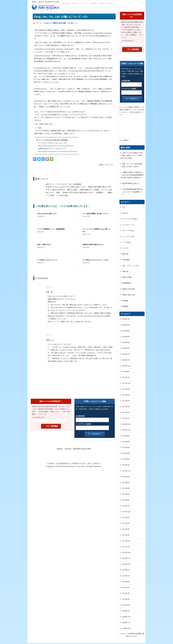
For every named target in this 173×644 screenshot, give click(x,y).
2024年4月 (126, 325)
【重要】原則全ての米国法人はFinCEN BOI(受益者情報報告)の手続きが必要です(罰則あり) (132, 175)
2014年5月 (126, 465)
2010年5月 (126, 587)
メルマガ (125, 248)
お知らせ (125, 213)
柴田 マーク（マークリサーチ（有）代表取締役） (64, 184)
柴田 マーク (74, 23)
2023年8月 (126, 331)
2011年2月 (126, 541)
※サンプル (42, 414)
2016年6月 (126, 447)
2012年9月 (126, 477)
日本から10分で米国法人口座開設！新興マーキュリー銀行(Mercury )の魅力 (131, 155)
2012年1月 (126, 506)
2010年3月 (126, 599)
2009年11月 (126, 623)
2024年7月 (126, 319)
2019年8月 (126, 372)
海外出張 (125, 271)
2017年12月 (126, 383)
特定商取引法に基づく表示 (81, 463)
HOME (66, 6)
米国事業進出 (127, 283)
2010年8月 (126, 570)
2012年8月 (126, 482)
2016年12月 (126, 424)
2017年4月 (126, 412)
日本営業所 (126, 260)
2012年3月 (126, 494)
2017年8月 (126, 395)
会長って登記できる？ (44, 244)
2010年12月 (126, 552)
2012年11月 (126, 471)
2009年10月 (126, 628)
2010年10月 (126, 564)
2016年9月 (126, 436)
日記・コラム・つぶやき (131, 266)
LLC (123, 207)
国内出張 (125, 254)
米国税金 (125, 301)
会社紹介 (110, 6)
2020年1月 (126, 360)
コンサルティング (128, 225)
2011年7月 (126, 523)
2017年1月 (126, 418)
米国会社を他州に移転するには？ (93, 244)
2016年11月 (126, 430)
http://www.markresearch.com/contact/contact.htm (58, 151)
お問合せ (75, 6)
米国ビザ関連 (127, 277)
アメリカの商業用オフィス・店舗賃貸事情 (51, 229)
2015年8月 (126, 459)
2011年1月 (126, 547)
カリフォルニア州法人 (130, 219)
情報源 (102, 6)
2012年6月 (126, 488)
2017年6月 (126, 401)
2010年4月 (126, 593)
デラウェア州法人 (128, 230)
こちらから (104, 190)
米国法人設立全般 (59, 23)
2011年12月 (126, 512)
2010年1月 (126, 611)
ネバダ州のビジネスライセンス (47, 260)
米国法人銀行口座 (128, 295)
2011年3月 (126, 535)
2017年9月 (126, 389)
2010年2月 (126, 605)
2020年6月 (126, 337)
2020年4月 (126, 342)
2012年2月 (126, 500)
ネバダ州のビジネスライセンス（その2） (96, 260)
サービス (83, 6)
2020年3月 (126, 348)
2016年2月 (126, 453)
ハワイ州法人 (127, 242)
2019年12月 (126, 366)
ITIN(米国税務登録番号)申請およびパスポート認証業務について (132, 192)
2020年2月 (126, 354)
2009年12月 (126, 617)
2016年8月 (126, 442)
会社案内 (51, 463)
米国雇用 (125, 306)
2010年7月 (126, 576)
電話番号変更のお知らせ (131, 183)
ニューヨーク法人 (128, 236)
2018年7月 (126, 377)
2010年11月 (126, 558)
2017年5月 (126, 407)
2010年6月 (126, 582)
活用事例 (93, 6)
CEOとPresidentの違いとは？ (47, 214)
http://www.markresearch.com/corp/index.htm (56, 146)
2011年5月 (126, 529)
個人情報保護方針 (63, 463)
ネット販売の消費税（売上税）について (96, 214)
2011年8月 (126, 517)
